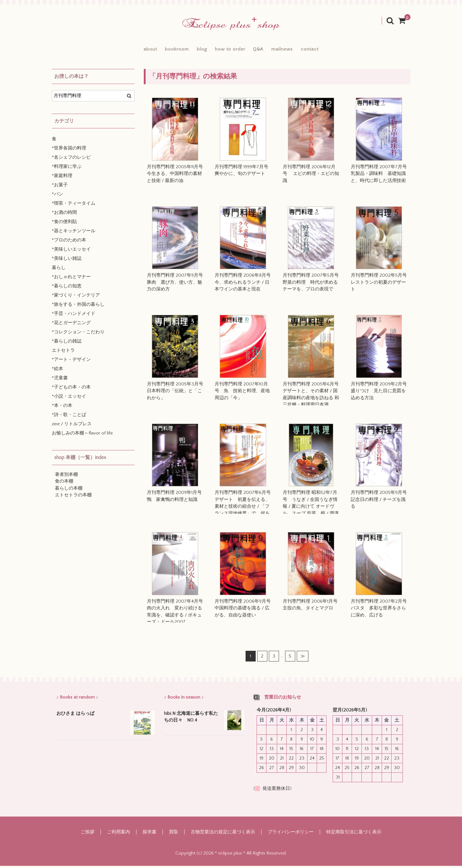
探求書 (149, 834)
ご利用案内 (118, 834)
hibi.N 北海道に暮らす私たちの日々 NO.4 (191, 719)
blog (194, 50)
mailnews (296, 50)
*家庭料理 (62, 178)
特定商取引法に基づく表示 (354, 834)
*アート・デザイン (71, 362)
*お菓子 (60, 187)
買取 (174, 834)
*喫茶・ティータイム (74, 206)
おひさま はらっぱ (75, 716)
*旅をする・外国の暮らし (78, 307)
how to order (230, 50)
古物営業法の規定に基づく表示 (223, 834)
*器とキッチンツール (74, 233)
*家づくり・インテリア (76, 298)
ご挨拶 (88, 834)
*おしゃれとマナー (71, 279)
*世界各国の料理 (69, 151)
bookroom (162, 50)
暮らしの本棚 (69, 490)
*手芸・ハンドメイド (74, 316)
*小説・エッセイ (69, 399)
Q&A (265, 50)
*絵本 (57, 371)
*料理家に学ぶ (67, 169)
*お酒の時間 (64, 215)
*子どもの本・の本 (71, 390)
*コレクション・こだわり (78, 334)
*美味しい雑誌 (67, 261)
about (129, 50)
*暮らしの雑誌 (67, 344)
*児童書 (60, 380)
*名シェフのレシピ (71, 160)
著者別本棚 (66, 477)
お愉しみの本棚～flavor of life (82, 436)
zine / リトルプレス (72, 426)
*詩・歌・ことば (69, 417)
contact (331, 50)
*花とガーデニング (71, 325)
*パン (57, 197)
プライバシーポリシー (291, 834)
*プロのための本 (69, 243)
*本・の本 (62, 408)
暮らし (59, 270)
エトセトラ (63, 353)
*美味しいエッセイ (71, 252)
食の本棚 (64, 484)
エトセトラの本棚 (73, 497)
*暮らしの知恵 (67, 288)
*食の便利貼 (64, 224)
